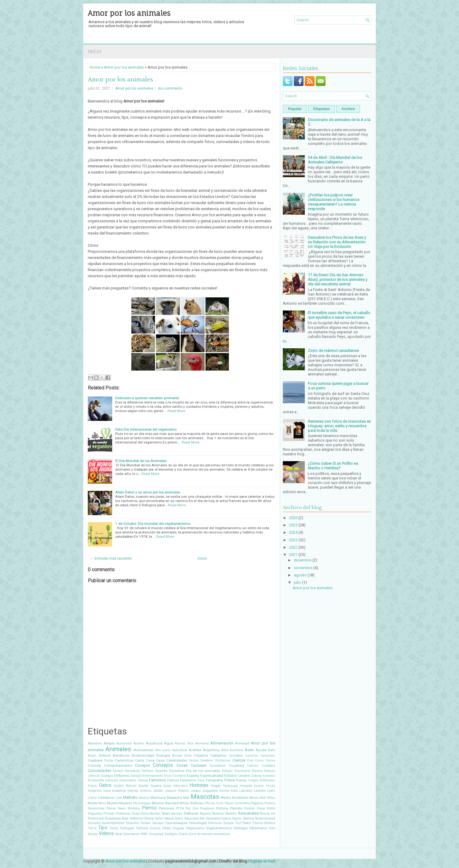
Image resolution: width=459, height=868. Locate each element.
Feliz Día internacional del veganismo (146, 429)
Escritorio (179, 776)
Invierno (146, 791)
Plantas (250, 808)
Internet (133, 791)
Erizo (168, 776)
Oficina (210, 803)
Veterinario (258, 828)
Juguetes (210, 791)
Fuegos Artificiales (262, 780)
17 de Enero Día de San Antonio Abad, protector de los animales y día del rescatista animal (338, 280)
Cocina (270, 760)
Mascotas (205, 797)
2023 (293, 540)
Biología (163, 755)
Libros (92, 798)
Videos (106, 834)
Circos (259, 760)
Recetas (155, 814)
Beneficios (121, 755)
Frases (241, 780)
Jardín (158, 791)
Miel (263, 798)
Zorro (183, 834)
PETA (180, 808)
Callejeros (218, 755)
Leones (260, 791)
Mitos (271, 798)
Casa (150, 760)
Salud (169, 818)
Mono (102, 803)
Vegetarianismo (219, 828)
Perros (149, 808)
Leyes (271, 791)
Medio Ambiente (234, 798)
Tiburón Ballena (264, 823)
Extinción (112, 780)
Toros (114, 828)
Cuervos (253, 766)
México (254, 798)
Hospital (246, 786)
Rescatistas (248, 813)
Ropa (125, 818)
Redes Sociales (172, 814)
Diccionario (242, 771)
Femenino (188, 780)
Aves (249, 750)
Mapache (174, 798)
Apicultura (180, 750)
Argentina (211, 750)
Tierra (92, 828)
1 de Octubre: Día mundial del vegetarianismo (153, 524)
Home (95, 67)
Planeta (236, 808)
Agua (169, 743)
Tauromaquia (176, 823)
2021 (293, 555)
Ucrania (155, 828)
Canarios (252, 756)
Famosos (157, 780)
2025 (293, 525)
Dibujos (227, 771)
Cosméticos (218, 766)
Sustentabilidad (113, 823)
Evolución (96, 780)
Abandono (95, 743)
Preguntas (95, 814)
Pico (196, 808)
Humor (259, 786)
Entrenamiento (153, 776)
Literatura (106, 798)
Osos (220, 803)
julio (297, 582)
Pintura (222, 808)
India (107, 791)
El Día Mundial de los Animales (141, 461)
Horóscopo (230, 786)
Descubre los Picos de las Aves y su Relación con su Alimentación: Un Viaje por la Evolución (337, 242)
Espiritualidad (212, 776)
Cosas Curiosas (191, 765)
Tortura (142, 828)
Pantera (270, 803)
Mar (186, 798)
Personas (166, 808)
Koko (234, 791)
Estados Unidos (237, 776)
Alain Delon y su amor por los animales (148, 492)
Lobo (119, 798)
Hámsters (180, 786)
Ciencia (239, 760)
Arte (225, 750)
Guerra (156, 786)
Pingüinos (207, 808)
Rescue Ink (267, 814)
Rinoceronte (96, 818)
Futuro (92, 786)
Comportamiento (118, 766)
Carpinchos (124, 760)
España (193, 776)
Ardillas (195, 750)
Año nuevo (163, 750)
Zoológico (171, 834)
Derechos (177, 771)
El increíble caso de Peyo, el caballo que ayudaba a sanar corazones (339, 315)
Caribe (109, 760)
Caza (160, 760)
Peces (122, 808)
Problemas (123, 814)
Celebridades (177, 760)
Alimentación (222, 743)
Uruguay (178, 828)
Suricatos (94, 823)
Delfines (148, 771)
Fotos (229, 780)
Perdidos (134, 808)
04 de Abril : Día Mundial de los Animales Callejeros (335, 160)
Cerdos (194, 760)
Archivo (348, 109)
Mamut (144, 798)
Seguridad (192, 818)
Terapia (228, 823)
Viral (119, 834)
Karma (224, 791)
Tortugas (127, 828)
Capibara (95, 760)
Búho (188, 756)
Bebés (92, 756)
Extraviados (128, 780)
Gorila (144, 786)
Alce (190, 743)
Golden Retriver (125, 786)
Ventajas (241, 828)
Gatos (105, 785)
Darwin (118, 771)
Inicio (95, 51)
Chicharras (223, 760)
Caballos (201, 755)
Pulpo (136, 814)
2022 (293, 547)
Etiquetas (322, 109)
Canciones (268, 756)
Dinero (257, 771)
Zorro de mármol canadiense (209, 834)
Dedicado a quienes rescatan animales (147, 398)
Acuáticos (154, 743)
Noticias (197, 803)
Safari (159, 818)
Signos (237, 818)
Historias (199, 785)
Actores (139, 743)
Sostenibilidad (265, 818)
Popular (295, 109)
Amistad (242, 743)
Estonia (256, 776)
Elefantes (122, 776)
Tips (103, 828)
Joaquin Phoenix (177, 791)
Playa (261, 808)
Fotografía (214, 780)
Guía (167, 786)
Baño (272, 750)
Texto (246, 823)
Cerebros (207, 760)
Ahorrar (180, 743)
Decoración (132, 771)
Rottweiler (137, 818)
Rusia (149, 818)
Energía (136, 776)
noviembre (303, 568)
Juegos (196, 791)
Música (158, 803)
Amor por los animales (129, 13)
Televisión (215, 823)
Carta (140, 760)
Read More (176, 411)
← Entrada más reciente (110, 558)
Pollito (271, 808)
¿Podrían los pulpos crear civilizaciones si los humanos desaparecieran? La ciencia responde (334, 202)
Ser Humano (210, 818)
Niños (184, 803)
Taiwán (145, 823)
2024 (293, 532)
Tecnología (198, 823)
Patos (111, 808)
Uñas (166, 828)
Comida (94, 766)
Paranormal (96, 808)
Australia (237, 750)
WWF (144, 834)
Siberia (226, 818)
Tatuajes (158, 823)
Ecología (107, 776)
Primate (109, 814)
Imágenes (95, 791)
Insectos (119, 791)
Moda (93, 803)
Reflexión (191, 813)
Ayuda (261, 750)
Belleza (105, 755)
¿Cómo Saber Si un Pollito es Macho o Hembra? (333, 466)
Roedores (113, 818)
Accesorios (124, 743)
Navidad (172, 803)
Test (238, 823)
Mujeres (126, 803)
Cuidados (268, 766)
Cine (250, 760)
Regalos (206, 814)
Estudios (269, 776)
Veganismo (195, 828)
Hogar (216, 786)
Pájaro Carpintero (237, 803)
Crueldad (236, 766)
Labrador (246, 791)
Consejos (163, 765)
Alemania (202, 743)
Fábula (143, 780)
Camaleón (236, 756)
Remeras (218, 814)
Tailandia (132, 823)
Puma (145, 814)
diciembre (303, 560)
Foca (201, 780)
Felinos (173, 780)
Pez (188, 808)
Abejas (109, 743)
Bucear (177, 756)
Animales (118, 749)
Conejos (142, 765)
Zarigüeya (156, 834)
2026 (293, 518)
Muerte (113, 803)
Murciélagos (142, 803)
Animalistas (144, 750)
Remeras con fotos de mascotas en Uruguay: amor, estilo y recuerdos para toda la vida (339, 426)
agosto (300, 575)
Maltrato (130, 797)
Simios (249, 818)
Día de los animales (203, 771)
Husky (270, 786)
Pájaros (257, 803)
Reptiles (231, 814)
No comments (170, 88)
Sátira (179, 818)
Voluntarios (131, 834)
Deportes (161, 771)
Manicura (158, 798)
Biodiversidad (143, 755)
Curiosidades (100, 771)
